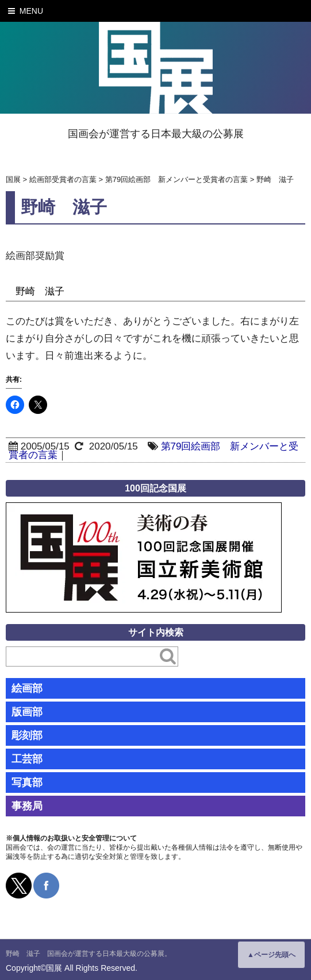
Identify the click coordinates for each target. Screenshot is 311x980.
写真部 (27, 783)
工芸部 (27, 759)
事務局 (27, 806)
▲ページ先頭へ (271, 955)
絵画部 (27, 688)
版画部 (27, 712)
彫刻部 (27, 735)
